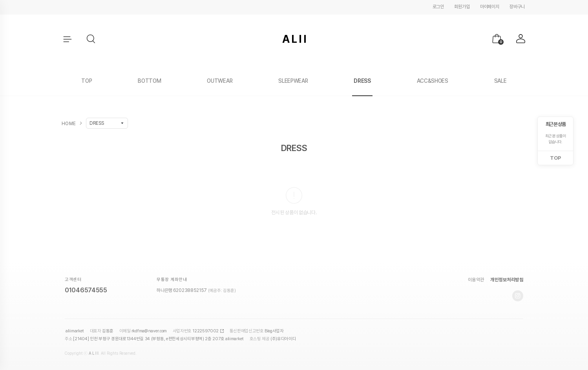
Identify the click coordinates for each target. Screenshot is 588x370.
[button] (91, 39)
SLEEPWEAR (293, 81)
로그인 (438, 7)
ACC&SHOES (433, 81)
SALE (500, 81)
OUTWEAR (220, 81)
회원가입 (462, 7)
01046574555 (86, 290)
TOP (87, 81)
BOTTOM (149, 81)
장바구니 (517, 7)
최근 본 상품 (556, 124)
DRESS (362, 81)
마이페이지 (490, 7)
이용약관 (476, 280)
